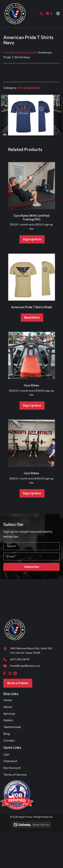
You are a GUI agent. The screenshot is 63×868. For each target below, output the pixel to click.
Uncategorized (25, 53)
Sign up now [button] (32, 239)
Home (8, 53)
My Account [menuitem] (12, 768)
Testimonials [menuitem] (12, 727)
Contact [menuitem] (9, 741)
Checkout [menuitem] (10, 761)
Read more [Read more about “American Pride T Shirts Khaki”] (32, 317)
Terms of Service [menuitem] (15, 775)
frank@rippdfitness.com (25, 666)
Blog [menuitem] (7, 734)
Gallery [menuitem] (8, 720)
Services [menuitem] (9, 714)
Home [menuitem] (8, 700)
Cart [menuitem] (6, 755)
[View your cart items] (49, 14)
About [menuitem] (8, 707)
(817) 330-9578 (20, 659)
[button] (32, 567)
